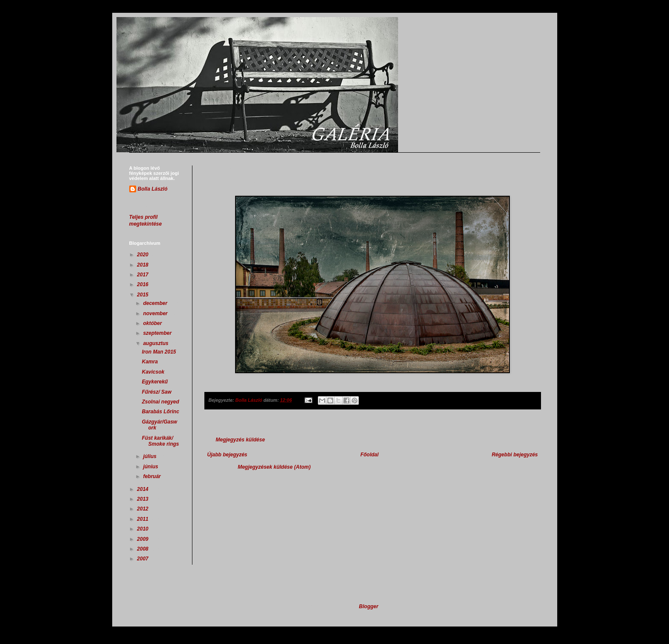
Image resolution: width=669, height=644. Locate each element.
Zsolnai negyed (160, 402)
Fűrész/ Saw (156, 392)
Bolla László (153, 189)
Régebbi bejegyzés (515, 455)
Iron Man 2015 (159, 352)
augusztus (156, 343)
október (153, 323)
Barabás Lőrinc (160, 412)
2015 (143, 295)
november (156, 313)
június (151, 467)
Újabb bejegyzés (227, 455)
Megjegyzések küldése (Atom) (274, 467)
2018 (143, 265)
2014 (143, 489)
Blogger (368, 606)
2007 (143, 559)
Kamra (150, 362)
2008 (143, 549)
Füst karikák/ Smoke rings (160, 441)
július (150, 456)
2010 (143, 529)
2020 (143, 255)
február (153, 476)
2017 (143, 275)
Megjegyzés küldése (240, 440)
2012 (143, 509)
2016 (143, 284)
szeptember (158, 333)
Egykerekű (155, 382)
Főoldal (370, 455)
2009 (143, 539)
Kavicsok (153, 372)
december (156, 303)
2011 (143, 519)
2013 (143, 499)
